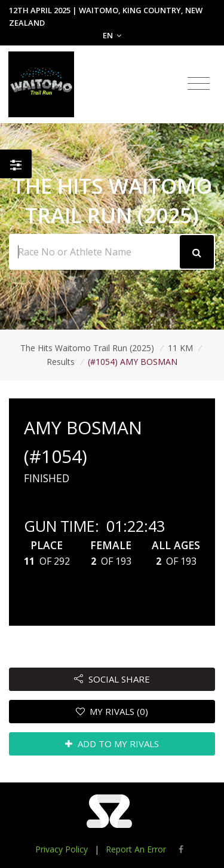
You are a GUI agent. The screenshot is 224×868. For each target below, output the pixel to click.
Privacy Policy (62, 849)
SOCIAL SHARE (112, 679)
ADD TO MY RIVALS (112, 744)
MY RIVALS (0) (112, 711)
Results (61, 362)
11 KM (180, 348)
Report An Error (136, 849)
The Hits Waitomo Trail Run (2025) (87, 348)
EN (112, 35)
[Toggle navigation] (199, 84)
